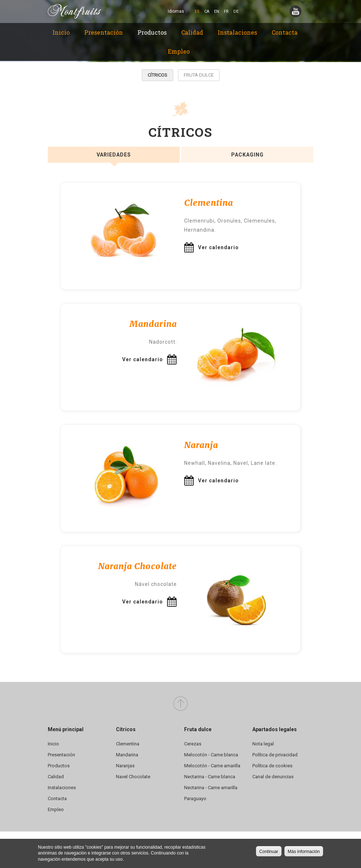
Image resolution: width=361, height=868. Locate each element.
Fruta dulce (199, 75)
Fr (226, 11)
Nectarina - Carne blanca (210, 777)
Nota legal (263, 744)
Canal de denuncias (273, 777)
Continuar (269, 852)
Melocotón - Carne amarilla (212, 766)
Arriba (180, 704)
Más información (304, 852)
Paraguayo (195, 798)
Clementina (128, 744)
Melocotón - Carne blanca (211, 755)
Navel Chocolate (133, 777)
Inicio (61, 32)
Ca (207, 11)
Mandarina (127, 755)
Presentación (104, 32)
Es (197, 11)
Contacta (285, 32)
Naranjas (125, 766)
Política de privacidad (275, 755)
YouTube (296, 11)
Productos (152, 32)
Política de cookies (272, 766)
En (217, 11)
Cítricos (158, 75)
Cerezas (193, 744)
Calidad (192, 32)
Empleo (179, 51)
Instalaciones (237, 32)
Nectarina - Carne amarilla (211, 788)
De (236, 11)
